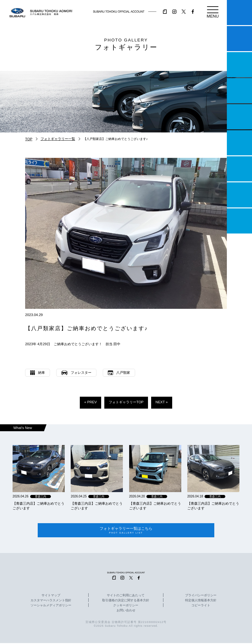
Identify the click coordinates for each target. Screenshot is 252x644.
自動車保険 (239, 169)
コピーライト (201, 606)
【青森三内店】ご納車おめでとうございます (38, 506)
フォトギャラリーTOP (126, 402)
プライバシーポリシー (201, 596)
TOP (29, 139)
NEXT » (162, 402)
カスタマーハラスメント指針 (51, 601)
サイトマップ (51, 596)
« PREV (90, 402)
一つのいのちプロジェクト (239, 65)
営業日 (239, 91)
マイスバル (239, 13)
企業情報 (239, 195)
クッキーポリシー (126, 606)
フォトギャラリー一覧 (58, 139)
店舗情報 (239, 117)
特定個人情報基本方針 (201, 601)
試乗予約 (239, 39)
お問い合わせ (126, 611)
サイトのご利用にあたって (126, 596)
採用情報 (239, 221)
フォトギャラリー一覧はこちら (126, 531)
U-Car (239, 143)
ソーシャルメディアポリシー (51, 606)
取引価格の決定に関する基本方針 (126, 601)
